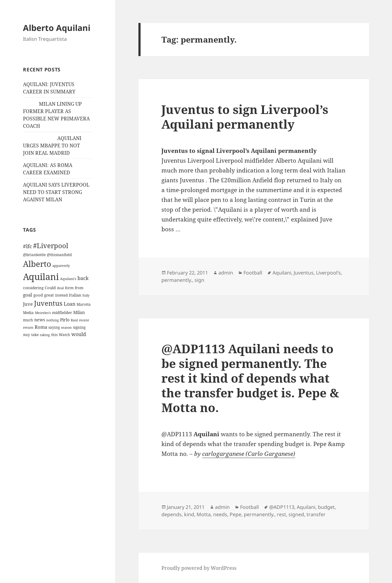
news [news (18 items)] (40, 320)
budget (326, 507)
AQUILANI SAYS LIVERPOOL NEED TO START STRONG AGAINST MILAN (56, 192)
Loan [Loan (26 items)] (70, 304)
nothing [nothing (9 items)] (53, 320)
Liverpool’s (328, 273)
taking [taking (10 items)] (45, 335)
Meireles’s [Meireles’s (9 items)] (43, 313)
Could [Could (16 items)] (50, 288)
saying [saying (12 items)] (54, 327)
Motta (204, 514)
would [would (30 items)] (79, 334)
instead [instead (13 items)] (61, 295)
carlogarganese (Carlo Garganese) (249, 454)
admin (226, 273)
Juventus (304, 273)
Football (253, 273)
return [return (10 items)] (28, 327)
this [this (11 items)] (54, 335)
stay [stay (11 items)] (26, 335)
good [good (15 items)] (38, 295)
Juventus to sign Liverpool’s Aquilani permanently (245, 117)
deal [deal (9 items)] (60, 288)
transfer (316, 514)
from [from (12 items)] (79, 288)
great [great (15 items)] (49, 295)
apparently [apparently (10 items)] (61, 265)
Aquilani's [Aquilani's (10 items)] (68, 279)
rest (281, 514)
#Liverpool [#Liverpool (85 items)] (51, 246)
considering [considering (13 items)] (33, 288)
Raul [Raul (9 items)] (74, 320)
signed (296, 514)
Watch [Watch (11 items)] (64, 335)
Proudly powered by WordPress (199, 568)
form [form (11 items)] (69, 288)
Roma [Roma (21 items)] (41, 327)
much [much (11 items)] (28, 320)
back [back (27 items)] (83, 278)
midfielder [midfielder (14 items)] (62, 312)
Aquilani (282, 273)
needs (220, 514)
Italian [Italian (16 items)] (75, 295)
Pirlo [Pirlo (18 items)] (65, 320)
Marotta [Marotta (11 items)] (84, 304)
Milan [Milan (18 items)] (79, 312)
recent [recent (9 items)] (84, 320)
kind (189, 514)
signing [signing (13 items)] (79, 327)
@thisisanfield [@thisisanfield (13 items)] (59, 255)
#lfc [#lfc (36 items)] (27, 246)
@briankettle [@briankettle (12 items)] (34, 255)
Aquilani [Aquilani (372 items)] (41, 277)
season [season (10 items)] (66, 327)
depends (171, 514)
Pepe (236, 514)
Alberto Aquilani (57, 28)
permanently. (177, 280)
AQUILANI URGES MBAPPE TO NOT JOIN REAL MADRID (52, 146)
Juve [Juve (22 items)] (28, 304)
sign (199, 280)
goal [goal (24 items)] (28, 295)
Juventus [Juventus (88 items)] (48, 303)
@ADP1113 (282, 507)
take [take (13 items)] (35, 335)
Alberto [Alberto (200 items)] (37, 264)
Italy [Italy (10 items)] (86, 295)
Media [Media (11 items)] (28, 313)
